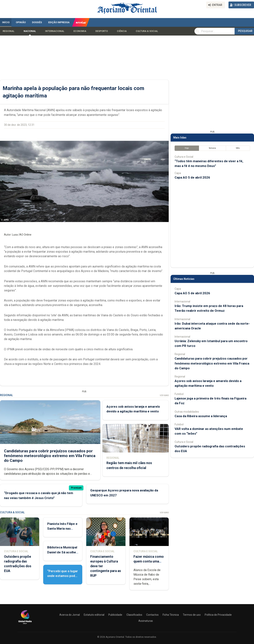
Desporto (102, 31)
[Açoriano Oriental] (25, 624)
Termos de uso (192, 615)
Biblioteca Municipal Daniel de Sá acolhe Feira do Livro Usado (62, 552)
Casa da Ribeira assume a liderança (201, 416)
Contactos (152, 615)
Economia (80, 31)
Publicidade (115, 615)
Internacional (55, 31)
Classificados (134, 615)
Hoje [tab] (187, 148)
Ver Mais (164, 395)
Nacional (30, 31)
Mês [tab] (238, 148)
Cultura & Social (147, 31)
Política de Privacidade (218, 615)
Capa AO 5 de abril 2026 (192, 177)
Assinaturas (146, 621)
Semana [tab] (212, 148)
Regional (9, 31)
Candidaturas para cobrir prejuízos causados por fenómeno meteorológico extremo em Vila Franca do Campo (50, 456)
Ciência (122, 31)
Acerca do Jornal (70, 615)
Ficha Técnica (171, 615)
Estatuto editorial (94, 615)
